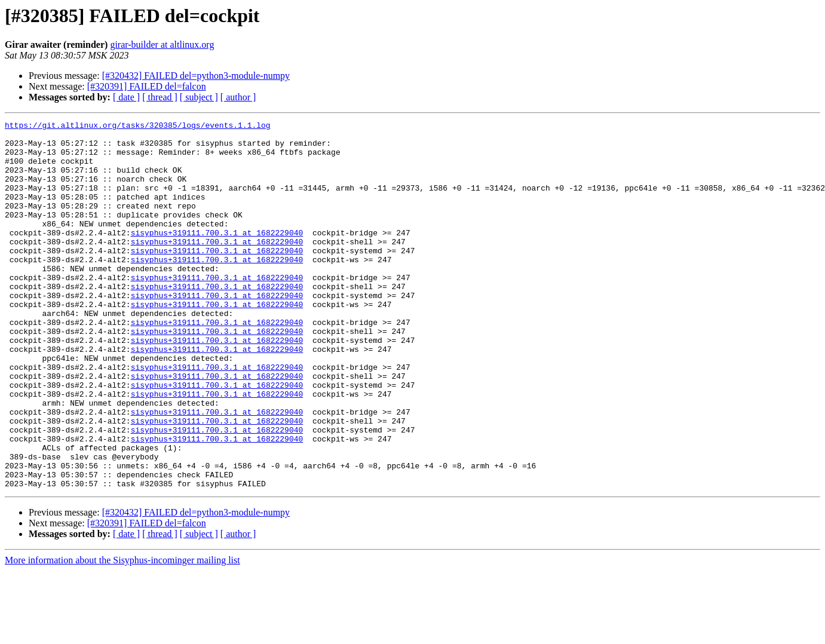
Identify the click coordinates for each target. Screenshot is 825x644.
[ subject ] (199, 97)
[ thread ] (160, 97)
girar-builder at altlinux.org (162, 45)
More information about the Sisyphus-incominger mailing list (122, 634)
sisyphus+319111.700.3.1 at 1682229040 (217, 256)
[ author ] (238, 97)
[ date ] (126, 97)
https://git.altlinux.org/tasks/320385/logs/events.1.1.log (138, 127)
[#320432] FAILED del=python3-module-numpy (196, 76)
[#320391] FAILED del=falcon (147, 86)
